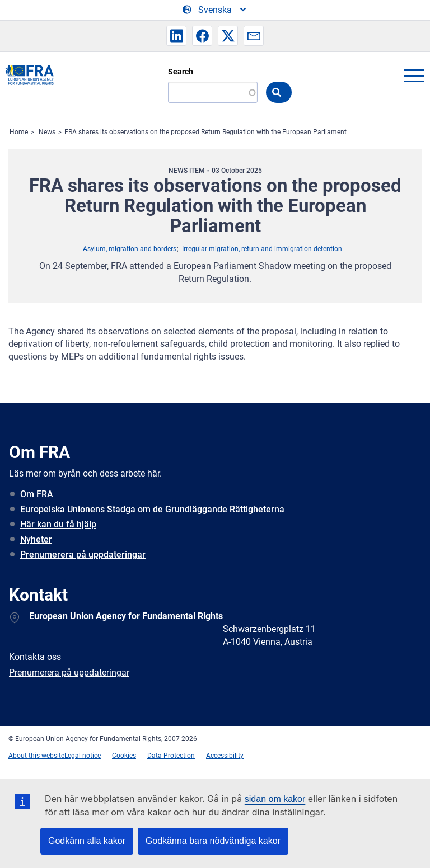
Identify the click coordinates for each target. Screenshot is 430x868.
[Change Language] (215, 10)
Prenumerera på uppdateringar (83, 555)
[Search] (213, 92)
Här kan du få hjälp (58, 524)
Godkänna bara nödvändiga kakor (213, 841)
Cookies (124, 756)
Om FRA (37, 494)
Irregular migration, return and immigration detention (262, 249)
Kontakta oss (35, 657)
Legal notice (83, 756)
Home (19, 132)
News (47, 132)
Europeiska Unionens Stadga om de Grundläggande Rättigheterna (152, 509)
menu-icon (414, 76)
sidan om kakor (275, 799)
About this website (36, 756)
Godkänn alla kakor (87, 841)
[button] (176, 36)
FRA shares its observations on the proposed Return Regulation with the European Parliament (205, 132)
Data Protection (171, 756)
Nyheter (36, 539)
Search (181, 72)
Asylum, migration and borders (130, 249)
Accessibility (225, 756)
